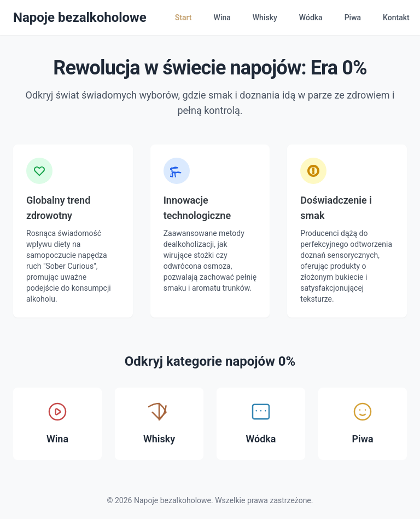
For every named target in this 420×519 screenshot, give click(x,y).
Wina (222, 18)
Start (183, 18)
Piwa (353, 18)
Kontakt (396, 18)
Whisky (265, 18)
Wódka (311, 18)
